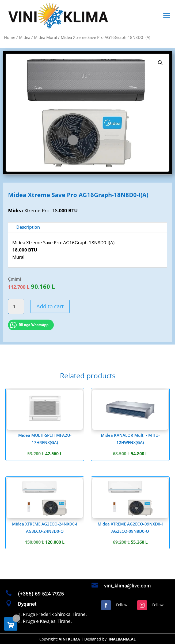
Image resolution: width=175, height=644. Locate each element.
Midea (25, 37)
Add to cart (50, 306)
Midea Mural (45, 37)
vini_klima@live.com (128, 586)
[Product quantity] (16, 306)
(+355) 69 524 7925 (41, 594)
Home (10, 37)
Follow (122, 605)
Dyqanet (27, 604)
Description (28, 227)
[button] (160, 63)
